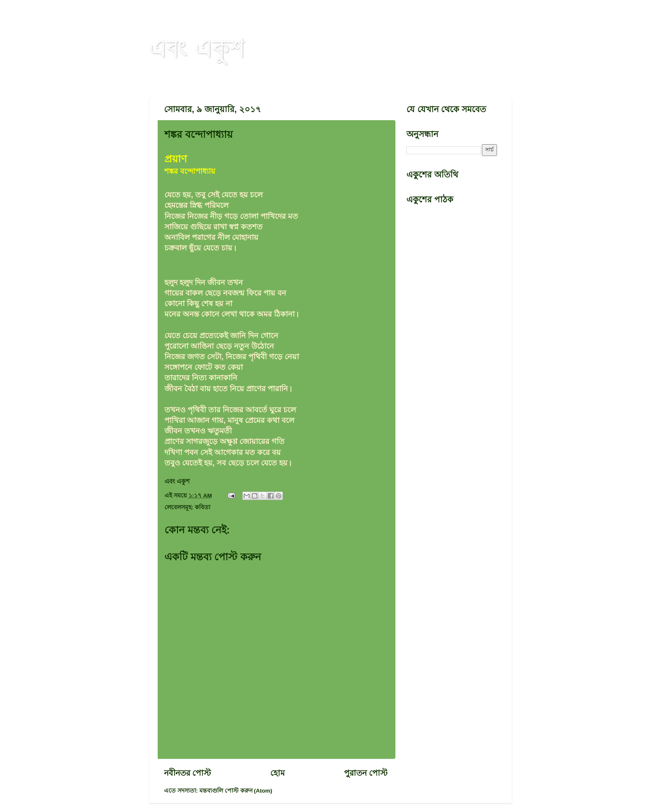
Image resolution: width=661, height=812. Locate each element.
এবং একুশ (197, 47)
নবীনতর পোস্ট (187, 773)
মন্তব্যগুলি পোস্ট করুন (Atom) (236, 791)
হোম (278, 773)
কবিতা (203, 507)
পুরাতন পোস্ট (366, 773)
